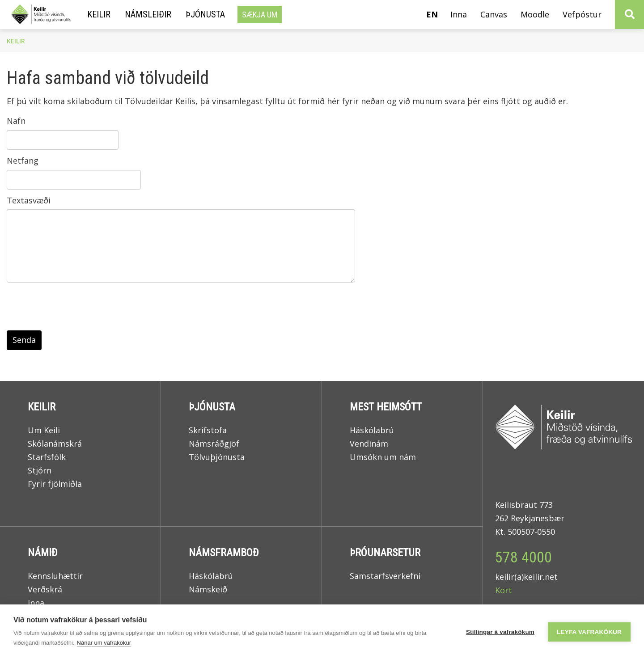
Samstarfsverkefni (385, 576)
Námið (43, 553)
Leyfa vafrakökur (589, 632)
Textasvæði (29, 200)
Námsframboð (224, 553)
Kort (504, 590)
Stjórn (40, 470)
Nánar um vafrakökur (104, 643)
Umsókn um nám (383, 457)
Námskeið (208, 589)
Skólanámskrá (55, 444)
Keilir (16, 41)
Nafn (16, 121)
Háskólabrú (372, 430)
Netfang (23, 161)
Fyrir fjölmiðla (55, 484)
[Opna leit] (629, 15)
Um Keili (44, 430)
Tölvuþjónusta (217, 457)
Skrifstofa (208, 430)
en (432, 14)
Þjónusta (212, 407)
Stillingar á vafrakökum (500, 632)
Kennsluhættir (55, 576)
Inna (37, 603)
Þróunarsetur (385, 553)
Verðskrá (45, 589)
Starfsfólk (47, 457)
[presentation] (75, 308)
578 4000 (523, 557)
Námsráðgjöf (214, 444)
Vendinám (369, 444)
